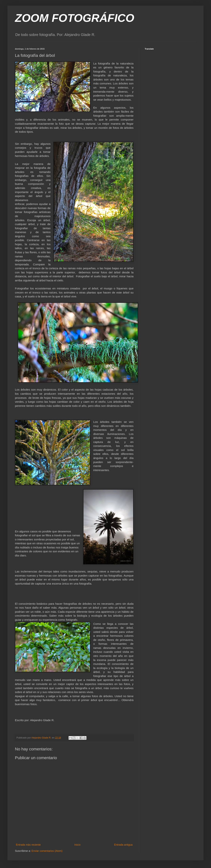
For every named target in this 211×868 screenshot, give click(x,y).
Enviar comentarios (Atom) (47, 851)
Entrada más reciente (28, 845)
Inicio (77, 845)
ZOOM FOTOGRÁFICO (75, 18)
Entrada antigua (123, 845)
